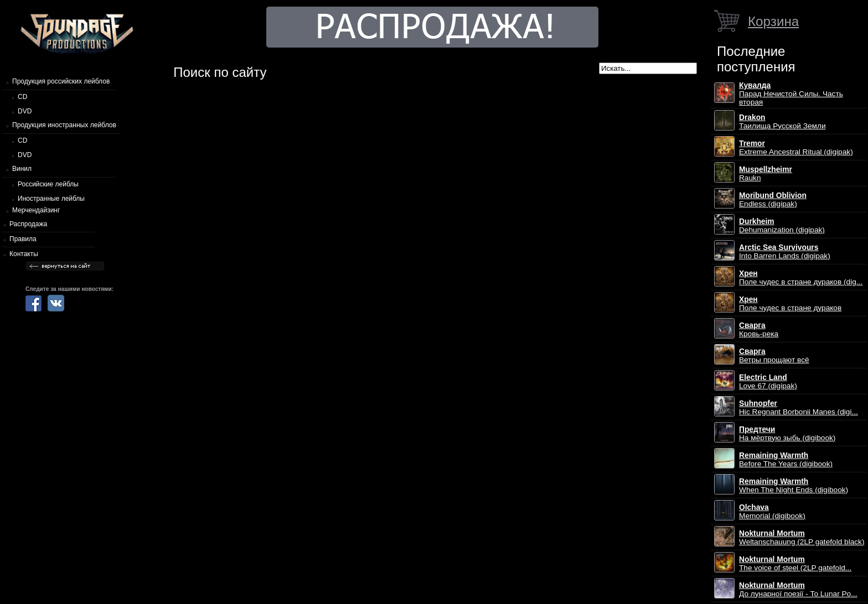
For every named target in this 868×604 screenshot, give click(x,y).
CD (22, 97)
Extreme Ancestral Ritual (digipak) (796, 148)
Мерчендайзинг (36, 210)
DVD (25, 111)
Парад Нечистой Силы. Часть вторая (791, 94)
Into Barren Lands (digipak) (785, 252)
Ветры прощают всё (774, 356)
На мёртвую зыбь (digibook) (787, 434)
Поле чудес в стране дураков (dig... (801, 278)
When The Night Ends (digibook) (794, 486)
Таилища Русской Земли (782, 122)
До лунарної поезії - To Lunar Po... (798, 590)
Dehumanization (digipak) (782, 226)
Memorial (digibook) (772, 512)
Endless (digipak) (773, 200)
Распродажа (28, 224)
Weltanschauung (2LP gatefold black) (802, 538)
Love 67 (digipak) (768, 382)
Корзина (773, 21)
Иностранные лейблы (51, 199)
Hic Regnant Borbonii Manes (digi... (799, 408)
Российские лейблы (48, 184)
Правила (23, 239)
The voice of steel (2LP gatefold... (795, 564)
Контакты (24, 254)
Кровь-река (759, 330)
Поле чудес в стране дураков (790, 304)
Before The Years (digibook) (786, 460)
